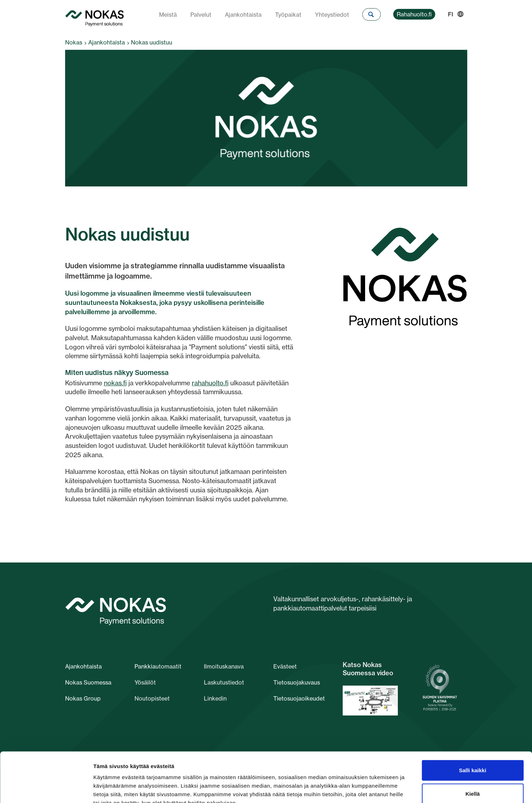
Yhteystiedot (332, 15)
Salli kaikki (473, 727)
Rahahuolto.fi (414, 14)
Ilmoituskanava (224, 666)
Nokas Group (83, 698)
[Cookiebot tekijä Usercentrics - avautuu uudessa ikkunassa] (46, 789)
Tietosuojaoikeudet (299, 698)
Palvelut (201, 15)
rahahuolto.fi (210, 383)
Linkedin (215, 698)
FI (451, 14)
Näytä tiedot (381, 789)
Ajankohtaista (243, 15)
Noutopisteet (152, 698)
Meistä (168, 15)
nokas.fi (115, 383)
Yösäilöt (145, 682)
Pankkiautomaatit (158, 666)
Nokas (74, 42)
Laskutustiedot (224, 682)
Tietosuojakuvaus (297, 682)
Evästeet (285, 666)
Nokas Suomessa (88, 682)
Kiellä (473, 751)
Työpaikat (288, 15)
